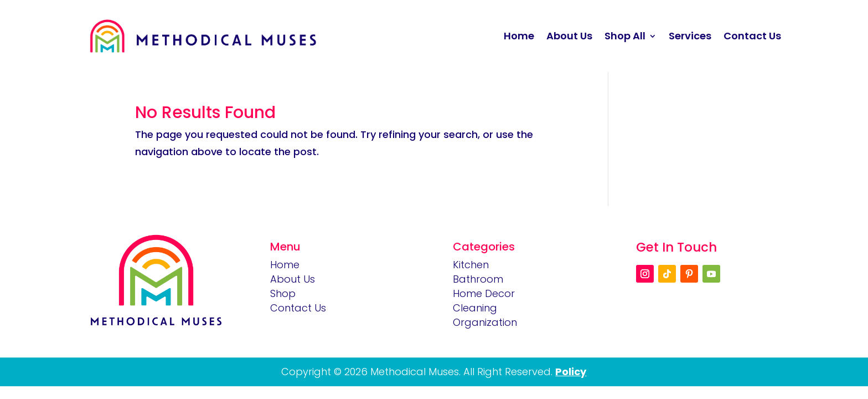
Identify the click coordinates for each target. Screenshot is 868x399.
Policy (571, 372)
